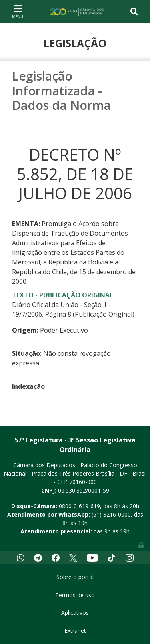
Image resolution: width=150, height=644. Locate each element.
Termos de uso (75, 595)
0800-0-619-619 (79, 506)
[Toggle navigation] (18, 11)
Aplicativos (75, 613)
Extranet (75, 631)
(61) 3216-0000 (111, 514)
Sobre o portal (75, 577)
